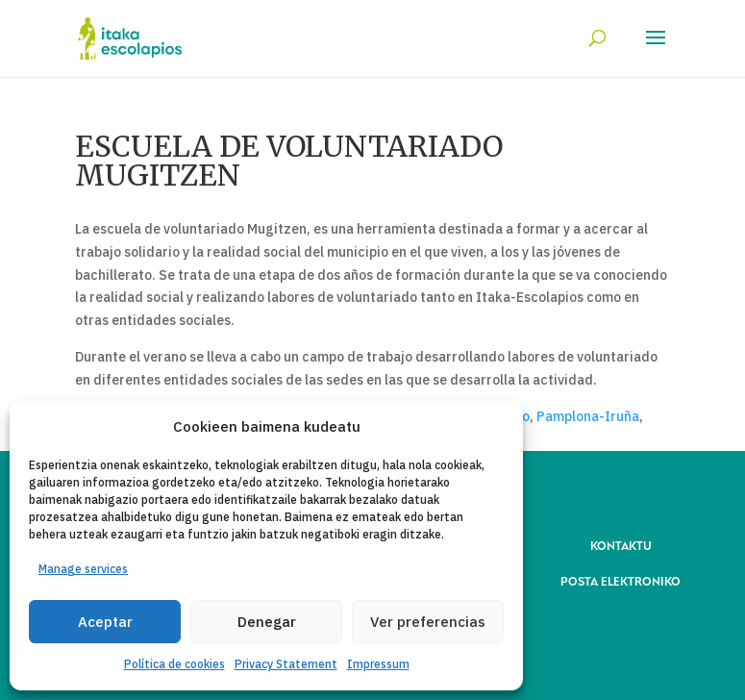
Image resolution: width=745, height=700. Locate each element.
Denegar (267, 622)
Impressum (378, 664)
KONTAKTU (621, 545)
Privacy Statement (286, 664)
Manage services (83, 569)
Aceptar (105, 622)
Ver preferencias (428, 622)
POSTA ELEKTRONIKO (621, 580)
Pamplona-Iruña (588, 416)
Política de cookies (174, 664)
